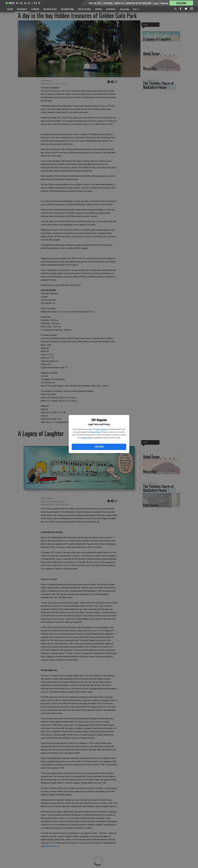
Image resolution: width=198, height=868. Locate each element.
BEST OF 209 (95, 3)
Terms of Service (101, 429)
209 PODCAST (111, 9)
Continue (99, 447)
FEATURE (10, 9)
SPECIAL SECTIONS (84, 9)
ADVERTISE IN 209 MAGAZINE (139, 3)
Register (165, 3)
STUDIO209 (35, 9)
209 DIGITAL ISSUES (50, 9)
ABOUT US (119, 3)
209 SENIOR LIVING (67, 9)
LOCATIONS (108, 3)
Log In (156, 3)
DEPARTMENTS (22, 9)
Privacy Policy (96, 432)
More (137, 9)
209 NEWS (98, 9)
